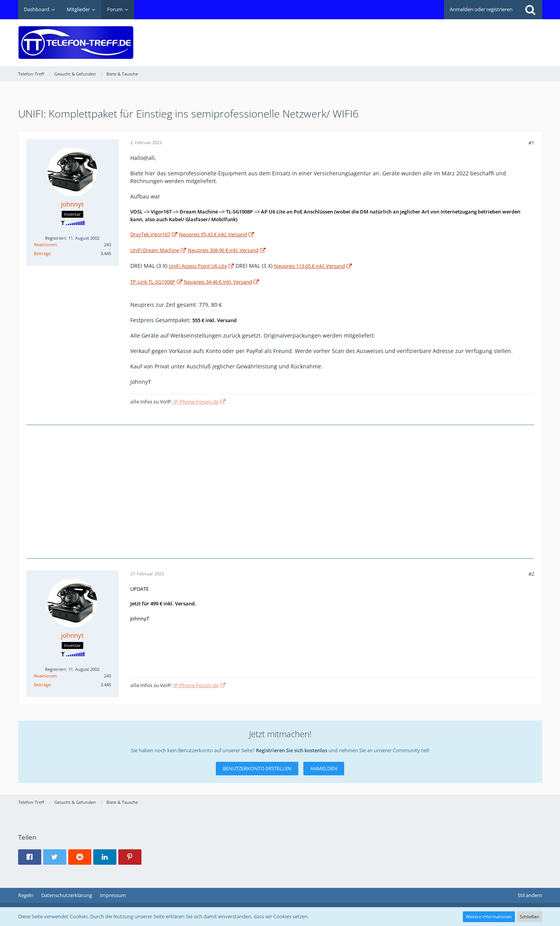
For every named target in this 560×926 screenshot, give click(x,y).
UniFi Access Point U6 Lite (198, 266)
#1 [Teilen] (531, 143)
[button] (30, 857)
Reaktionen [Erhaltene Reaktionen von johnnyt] (45, 245)
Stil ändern (530, 895)
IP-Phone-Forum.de (196, 402)
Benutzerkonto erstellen (257, 768)
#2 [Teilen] (531, 574)
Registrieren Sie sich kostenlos (292, 750)
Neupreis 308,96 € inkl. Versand (223, 250)
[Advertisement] (402, 37)
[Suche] (530, 10)
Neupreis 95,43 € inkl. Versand (213, 234)
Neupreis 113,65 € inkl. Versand (309, 266)
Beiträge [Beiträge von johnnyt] (42, 253)
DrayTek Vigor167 (150, 234)
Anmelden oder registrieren (481, 9)
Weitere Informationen (489, 917)
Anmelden (324, 768)
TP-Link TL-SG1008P (153, 282)
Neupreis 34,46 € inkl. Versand (218, 282)
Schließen (530, 917)
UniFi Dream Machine (155, 250)
